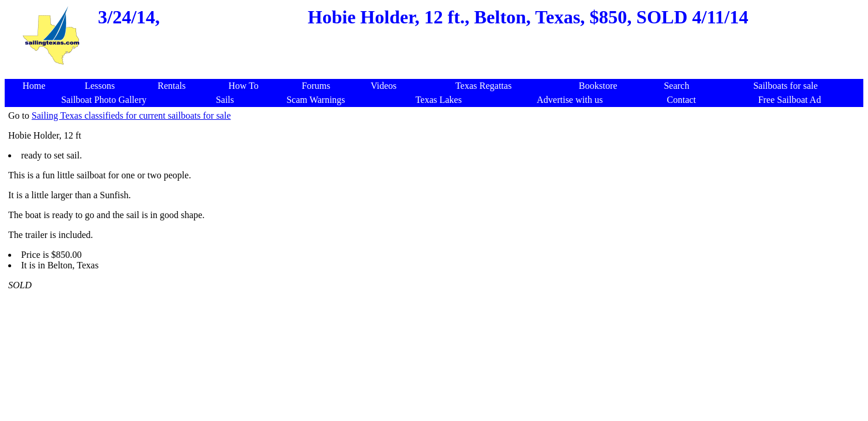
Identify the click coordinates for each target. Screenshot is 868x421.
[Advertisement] (437, 73)
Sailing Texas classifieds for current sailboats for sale (131, 115)
